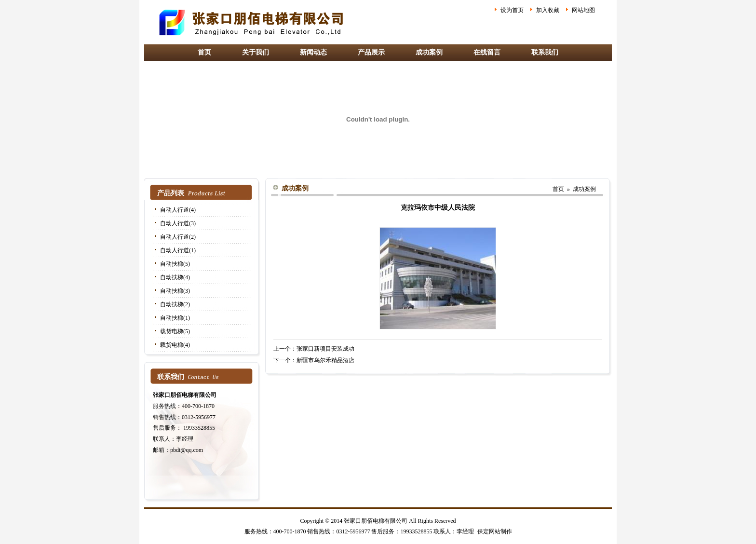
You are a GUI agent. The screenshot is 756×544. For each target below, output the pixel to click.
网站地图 (583, 10)
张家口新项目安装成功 (325, 349)
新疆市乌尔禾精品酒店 (325, 360)
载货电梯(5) (175, 331)
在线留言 (487, 52)
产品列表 (171, 193)
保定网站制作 (495, 531)
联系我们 (545, 52)
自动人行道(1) (178, 250)
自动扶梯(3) (175, 291)
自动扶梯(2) (175, 304)
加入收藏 (548, 10)
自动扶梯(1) (175, 318)
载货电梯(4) (175, 345)
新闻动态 (313, 52)
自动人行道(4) (178, 210)
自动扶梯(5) (175, 264)
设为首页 (512, 10)
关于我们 (256, 52)
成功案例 (429, 52)
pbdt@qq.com (187, 450)
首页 (204, 52)
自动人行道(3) (178, 223)
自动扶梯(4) (175, 277)
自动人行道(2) (178, 237)
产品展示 (371, 52)
